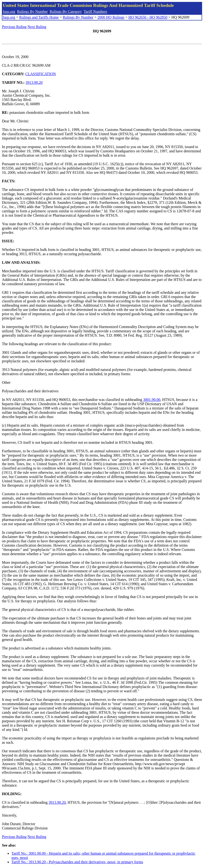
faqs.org (9, 12)
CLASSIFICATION (41, 74)
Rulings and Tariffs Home (39, 17)
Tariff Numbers (95, 12)
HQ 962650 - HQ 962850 (148, 17)
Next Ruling (37, 27)
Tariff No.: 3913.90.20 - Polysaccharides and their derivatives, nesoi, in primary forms (77, 862)
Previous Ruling (14, 27)
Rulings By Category (66, 12)
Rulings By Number (32, 12)
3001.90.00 (152, 400)
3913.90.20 (34, 82)
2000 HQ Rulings (111, 17)
